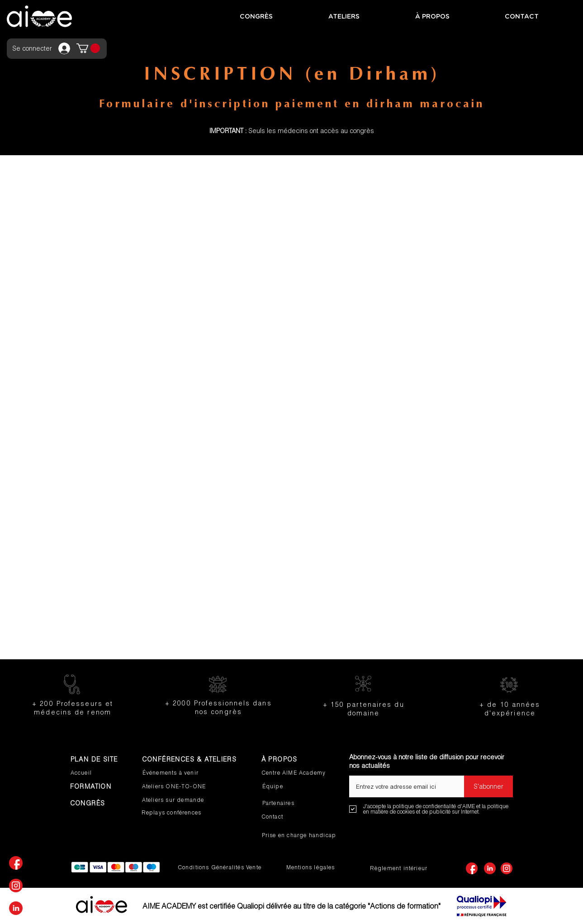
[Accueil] (100, 773)
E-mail (358, 772)
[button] (88, 48)
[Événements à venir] (177, 773)
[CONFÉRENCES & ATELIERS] (193, 759)
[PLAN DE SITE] (100, 759)
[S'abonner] (488, 786)
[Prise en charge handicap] (303, 835)
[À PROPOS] (291, 759)
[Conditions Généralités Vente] (222, 867)
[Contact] (292, 817)
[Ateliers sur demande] (181, 800)
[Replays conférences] (186, 813)
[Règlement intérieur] (400, 868)
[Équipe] (292, 786)
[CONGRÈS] (104, 803)
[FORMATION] (97, 786)
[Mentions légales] (313, 867)
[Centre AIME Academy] (298, 773)
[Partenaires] (292, 803)
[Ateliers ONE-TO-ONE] (181, 786)
